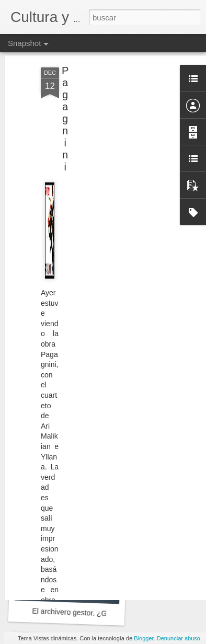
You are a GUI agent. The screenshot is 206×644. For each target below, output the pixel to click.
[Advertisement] (116, 105)
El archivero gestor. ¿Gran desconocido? (98, 613)
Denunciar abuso (179, 638)
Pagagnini (65, 85)
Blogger (144, 638)
